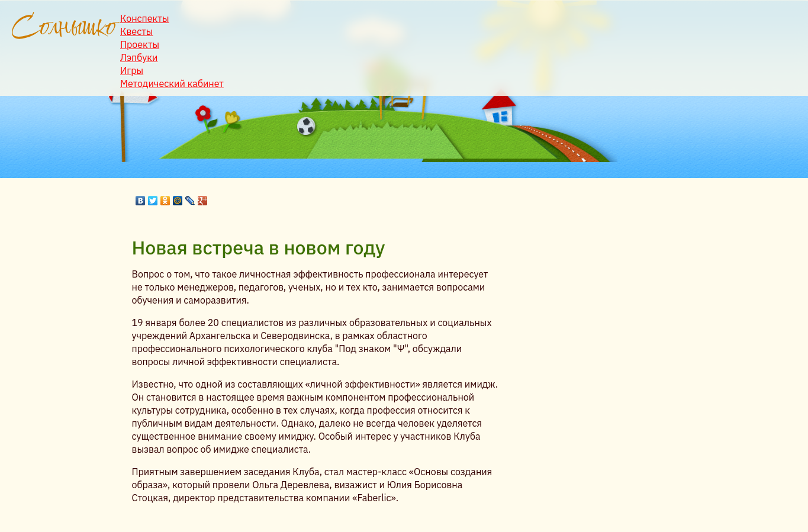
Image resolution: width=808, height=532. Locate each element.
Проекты (140, 44)
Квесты (136, 31)
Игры (132, 70)
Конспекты (145, 18)
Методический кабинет (172, 83)
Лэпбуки (139, 57)
